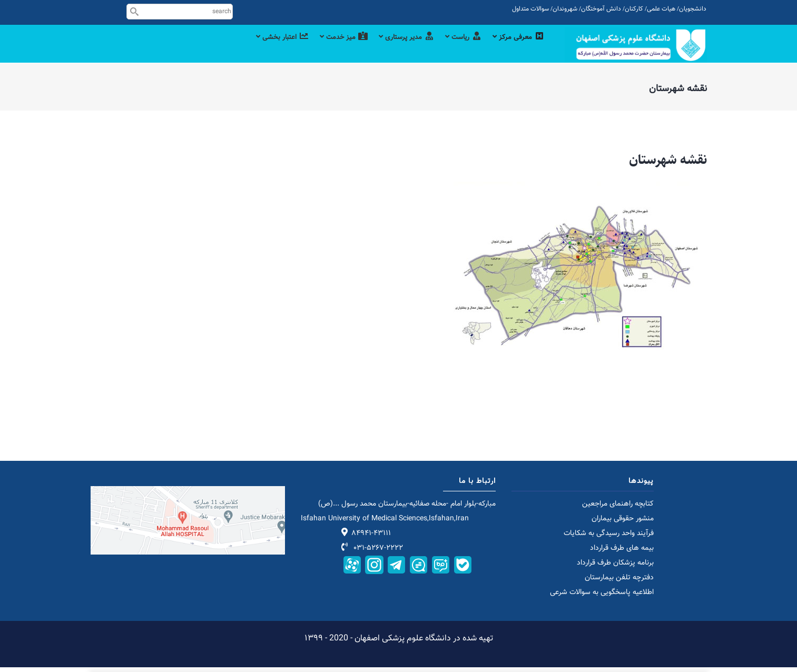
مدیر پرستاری (397, 49)
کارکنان (634, 9)
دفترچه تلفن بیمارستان (619, 582)
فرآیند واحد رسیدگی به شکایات (609, 538)
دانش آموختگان (601, 9)
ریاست (459, 49)
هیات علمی (661, 9)
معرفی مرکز (517, 49)
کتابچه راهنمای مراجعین (618, 509)
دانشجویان (693, 9)
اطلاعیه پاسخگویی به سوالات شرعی (602, 597)
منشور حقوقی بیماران (623, 523)
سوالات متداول (530, 9)
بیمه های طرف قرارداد (622, 553)
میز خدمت (330, 49)
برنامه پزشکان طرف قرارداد (615, 568)
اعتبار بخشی (264, 49)
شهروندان (565, 9)
